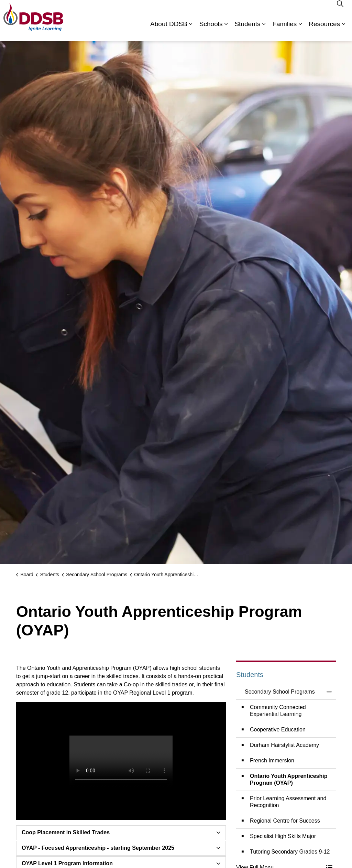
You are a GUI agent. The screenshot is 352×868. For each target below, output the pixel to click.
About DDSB (169, 31)
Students (247, 31)
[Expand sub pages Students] (264, 31)
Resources (324, 31)
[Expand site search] (340, 10)
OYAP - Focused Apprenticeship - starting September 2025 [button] (98, 848)
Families (284, 31)
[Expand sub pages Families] (300, 31)
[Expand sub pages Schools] (226, 31)
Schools (211, 31)
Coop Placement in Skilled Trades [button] (66, 832)
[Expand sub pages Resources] (343, 31)
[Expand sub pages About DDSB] (191, 31)
